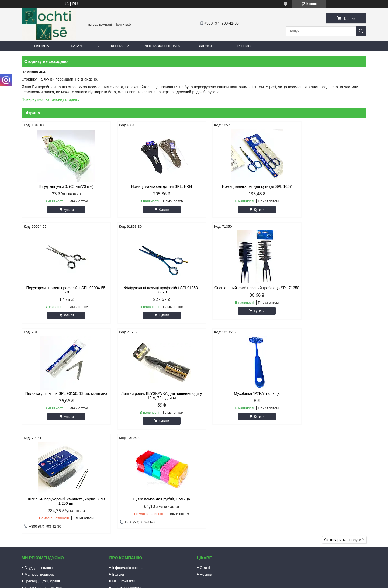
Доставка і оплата (162, 46)
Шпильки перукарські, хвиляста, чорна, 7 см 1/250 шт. (150, 400)
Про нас (243, 46)
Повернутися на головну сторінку (51, 99)
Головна (41, 46)
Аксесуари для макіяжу (43, 487)
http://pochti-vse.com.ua (222, 517)
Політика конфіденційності (238, 583)
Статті (205, 466)
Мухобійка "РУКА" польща (63, 398)
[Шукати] (361, 31)
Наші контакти (124, 480)
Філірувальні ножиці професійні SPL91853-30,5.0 (63, 294)
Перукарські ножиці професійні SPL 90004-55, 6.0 (325, 189)
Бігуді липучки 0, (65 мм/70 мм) (63, 186)
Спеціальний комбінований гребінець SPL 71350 (150, 294)
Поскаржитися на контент (196, 583)
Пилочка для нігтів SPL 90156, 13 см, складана (238, 294)
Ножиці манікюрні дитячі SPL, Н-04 (150, 186)
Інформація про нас (128, 466)
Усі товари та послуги (342, 438)
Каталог (79, 46)
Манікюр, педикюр (39, 473)
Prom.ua (219, 578)
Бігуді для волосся (39, 466)
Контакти (120, 46)
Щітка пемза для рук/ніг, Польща (238, 398)
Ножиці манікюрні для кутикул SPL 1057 (238, 186)
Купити (65, 210)
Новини (206, 473)
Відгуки (205, 46)
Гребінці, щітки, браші (42, 480)
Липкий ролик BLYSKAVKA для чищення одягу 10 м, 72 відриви (325, 294)
